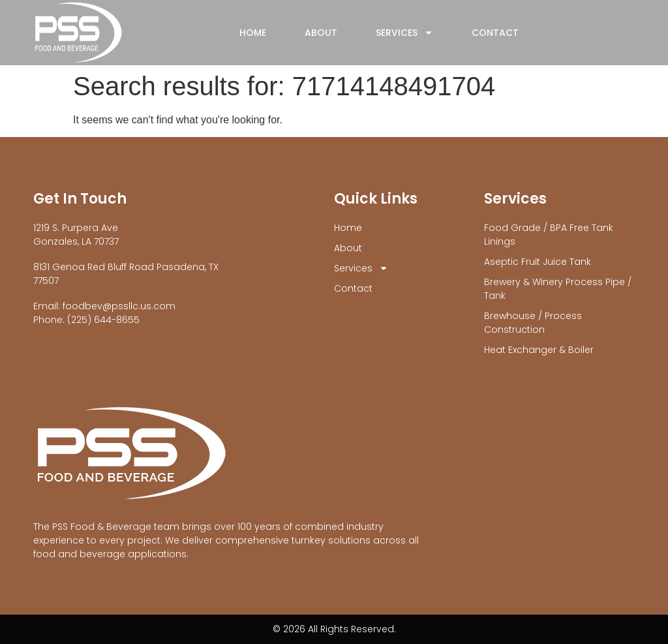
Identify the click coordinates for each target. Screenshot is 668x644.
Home (253, 33)
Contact (495, 33)
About (321, 33)
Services (404, 33)
